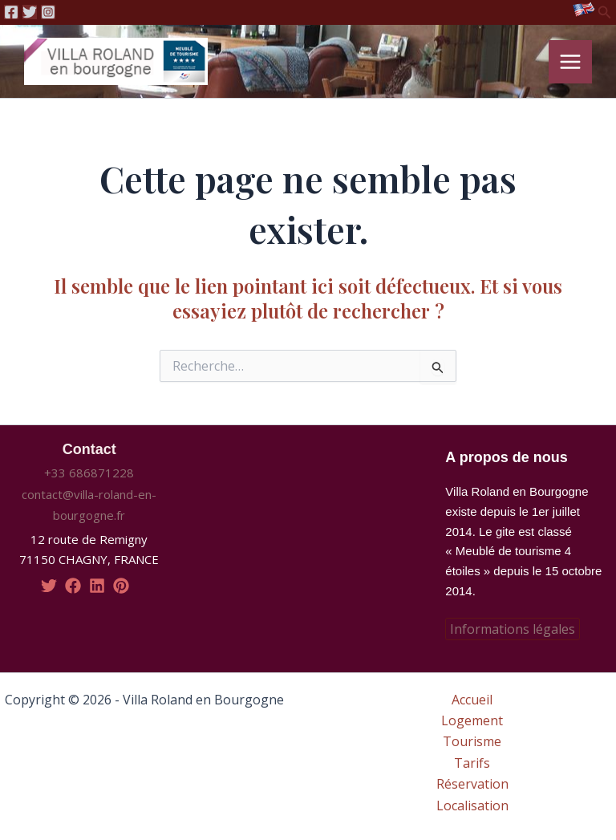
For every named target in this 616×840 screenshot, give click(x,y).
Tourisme (472, 742)
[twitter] (49, 586)
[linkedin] (97, 586)
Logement (472, 720)
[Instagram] (48, 12)
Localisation (472, 806)
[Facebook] (11, 12)
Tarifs (472, 763)
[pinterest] (121, 586)
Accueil (472, 700)
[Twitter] (30, 12)
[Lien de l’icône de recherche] (605, 13)
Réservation (472, 785)
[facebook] (73, 586)
